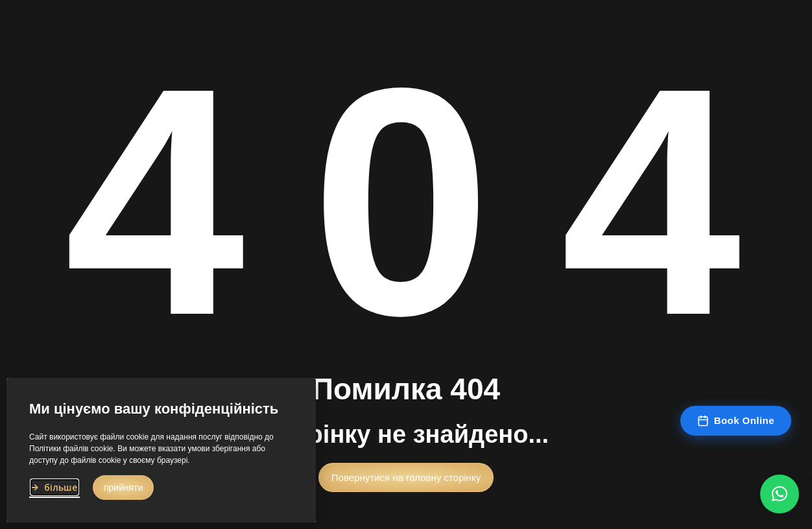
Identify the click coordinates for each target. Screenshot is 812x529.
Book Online (736, 421)
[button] (406, 482)
